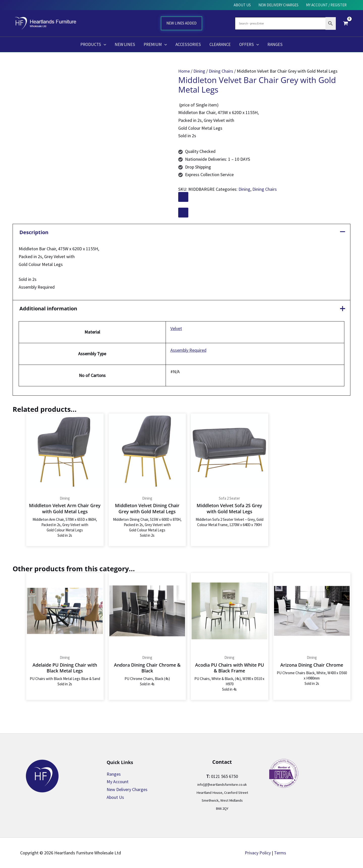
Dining (199, 71)
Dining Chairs (221, 71)
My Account (118, 782)
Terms (280, 853)
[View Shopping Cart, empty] (346, 23)
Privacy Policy (258, 853)
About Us (115, 797)
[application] (104, 44)
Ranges (114, 774)
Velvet (176, 328)
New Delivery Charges (127, 789)
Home (184, 71)
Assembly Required (188, 350)
